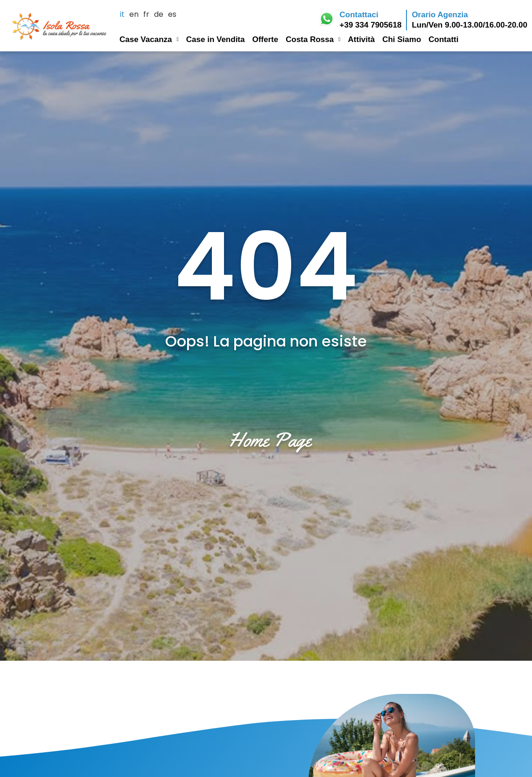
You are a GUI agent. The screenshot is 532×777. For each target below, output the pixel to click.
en (134, 15)
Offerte (265, 39)
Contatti (443, 39)
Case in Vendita (216, 39)
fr (146, 15)
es (172, 15)
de (159, 15)
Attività (362, 39)
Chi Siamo (402, 39)
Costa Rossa (313, 38)
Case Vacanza (149, 38)
